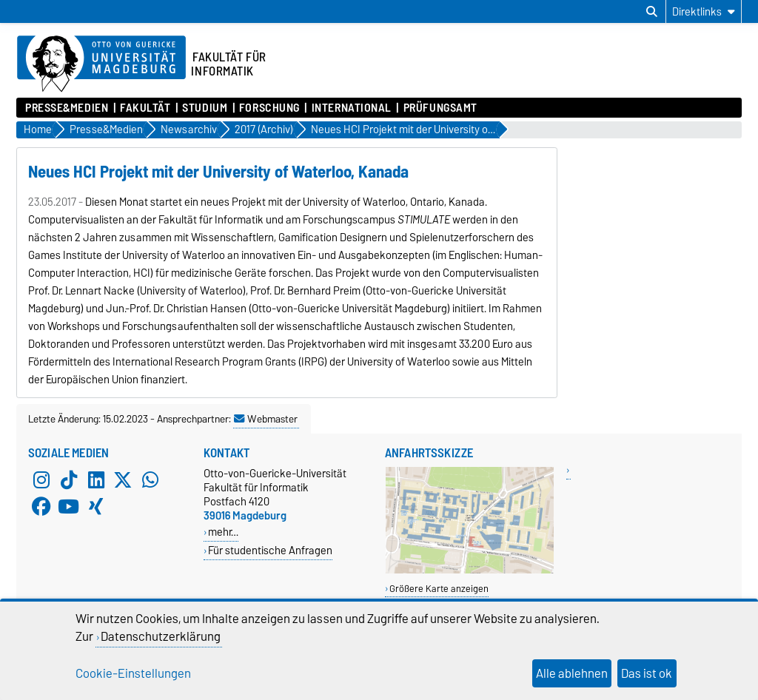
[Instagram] (41, 479)
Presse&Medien (67, 108)
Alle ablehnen (572, 673)
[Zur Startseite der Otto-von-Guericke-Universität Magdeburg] (101, 64)
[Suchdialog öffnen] (652, 12)
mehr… (223, 532)
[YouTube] (69, 506)
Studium (205, 108)
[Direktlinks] (704, 11)
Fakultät (145, 108)
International (352, 108)
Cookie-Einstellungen (133, 673)
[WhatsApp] (150, 479)
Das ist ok (647, 673)
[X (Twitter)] (123, 479)
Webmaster (266, 419)
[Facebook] (41, 506)
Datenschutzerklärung (161, 636)
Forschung (269, 108)
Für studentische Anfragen (270, 550)
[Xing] (96, 506)
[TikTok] (69, 479)
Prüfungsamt (440, 108)
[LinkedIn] (96, 479)
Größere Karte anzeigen (439, 589)
